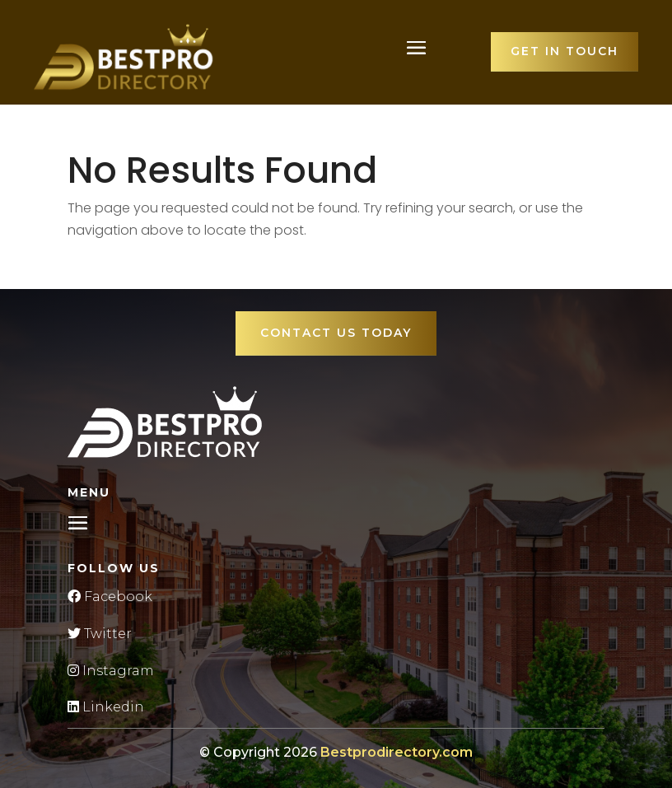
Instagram (111, 671)
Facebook (110, 597)
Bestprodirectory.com (397, 752)
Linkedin (106, 707)
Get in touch (565, 51)
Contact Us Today (336, 333)
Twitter (100, 634)
